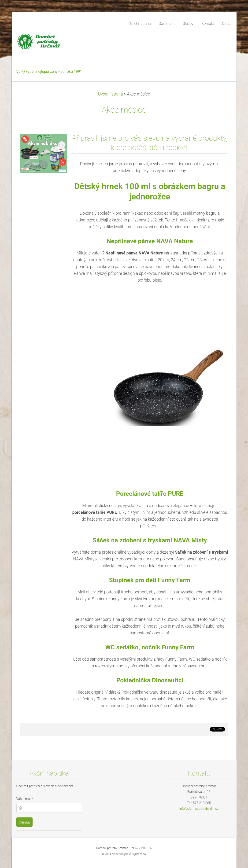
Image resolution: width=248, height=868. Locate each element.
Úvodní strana (111, 94)
